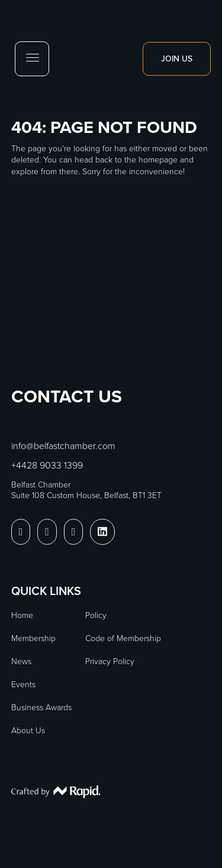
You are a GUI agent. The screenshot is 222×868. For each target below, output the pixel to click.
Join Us (177, 59)
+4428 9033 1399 (47, 465)
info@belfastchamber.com (63, 446)
